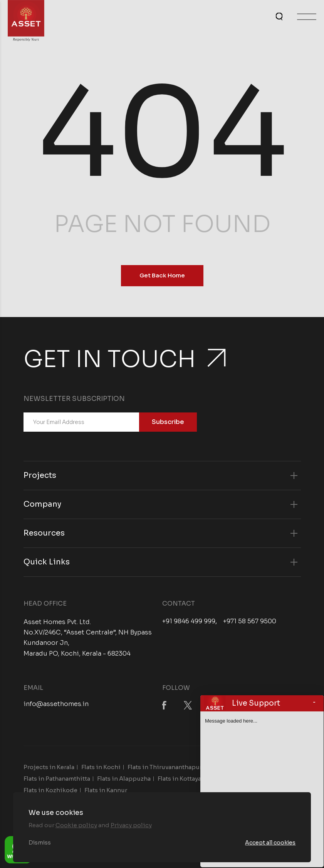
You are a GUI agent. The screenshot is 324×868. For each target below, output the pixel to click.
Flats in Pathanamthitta (57, 779)
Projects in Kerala (49, 767)
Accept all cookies (270, 843)
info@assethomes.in (56, 704)
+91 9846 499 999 (189, 621)
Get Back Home (162, 275)
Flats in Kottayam (182, 779)
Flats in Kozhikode (50, 790)
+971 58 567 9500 (250, 621)
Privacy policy (131, 825)
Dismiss (40, 843)
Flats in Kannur (106, 790)
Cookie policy (76, 825)
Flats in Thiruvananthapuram (169, 767)
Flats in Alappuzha (124, 779)
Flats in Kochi (101, 767)
